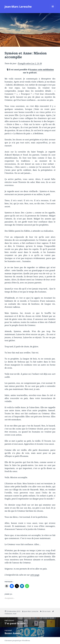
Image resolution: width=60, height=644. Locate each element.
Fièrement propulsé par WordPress (17, 641)
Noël (15, 614)
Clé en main (46, 611)
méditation (8, 614)
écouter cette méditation (42, 69)
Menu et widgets (53, 9)
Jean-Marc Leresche (18, 6)
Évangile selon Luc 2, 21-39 (30, 63)
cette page (35, 575)
